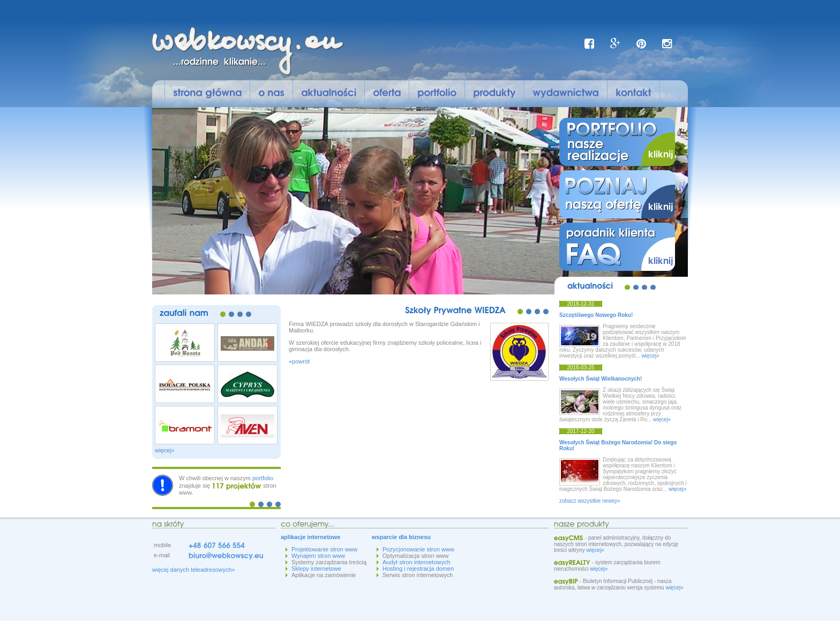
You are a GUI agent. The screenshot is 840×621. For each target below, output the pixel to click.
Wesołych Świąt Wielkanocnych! (601, 379)
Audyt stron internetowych (417, 562)
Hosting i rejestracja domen (418, 569)
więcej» (165, 450)
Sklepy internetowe (316, 569)
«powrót (299, 361)
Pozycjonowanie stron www (418, 549)
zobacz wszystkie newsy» (590, 501)
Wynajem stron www (318, 556)
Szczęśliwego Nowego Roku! (596, 315)
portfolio (263, 478)
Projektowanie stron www (325, 549)
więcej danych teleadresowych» (194, 570)
